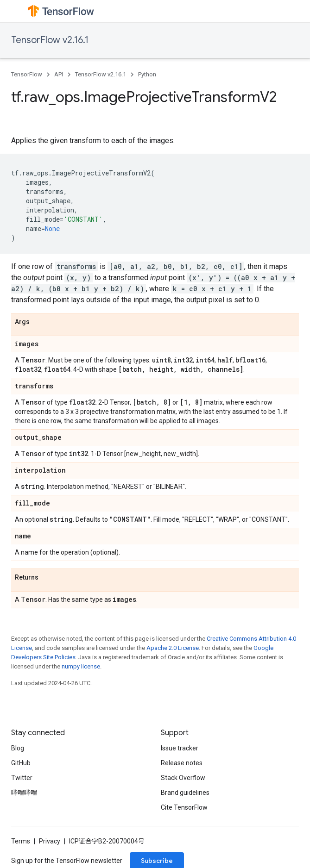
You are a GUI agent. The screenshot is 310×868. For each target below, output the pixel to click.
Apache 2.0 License (173, 648)
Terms (21, 841)
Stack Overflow (183, 778)
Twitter (22, 778)
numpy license (81, 666)
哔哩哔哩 (24, 793)
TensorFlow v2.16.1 (50, 40)
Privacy (50, 841)
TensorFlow (27, 74)
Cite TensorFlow (184, 807)
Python (147, 74)
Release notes (182, 763)
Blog (18, 748)
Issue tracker (180, 748)
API (59, 74)
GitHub (21, 763)
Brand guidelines (185, 793)
